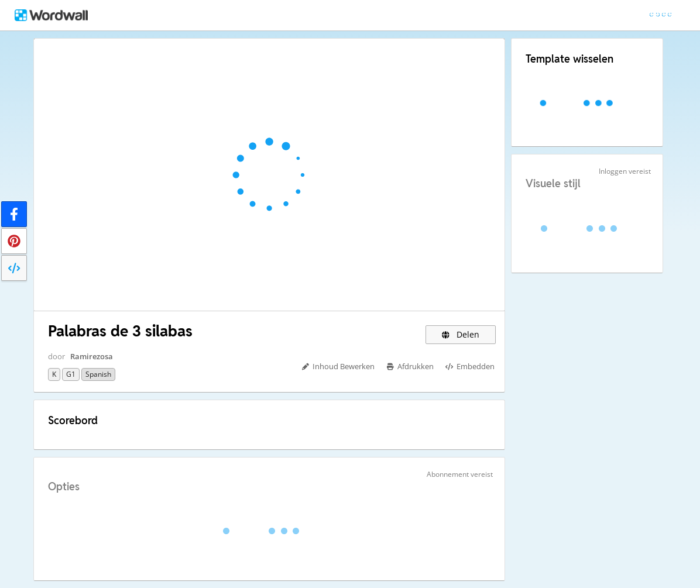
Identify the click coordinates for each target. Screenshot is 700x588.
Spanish (98, 374)
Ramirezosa (92, 356)
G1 (71, 374)
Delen (461, 334)
